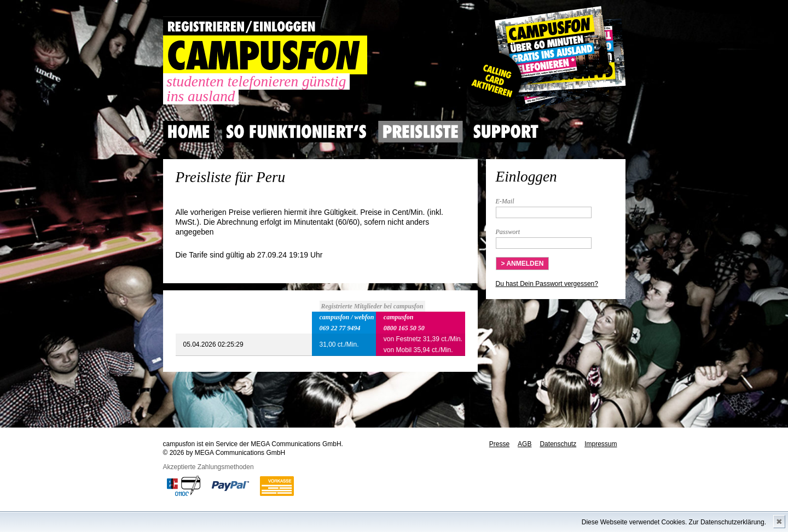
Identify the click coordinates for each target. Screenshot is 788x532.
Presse (499, 444)
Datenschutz (558, 444)
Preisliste (421, 132)
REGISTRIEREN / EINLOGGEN (242, 26)
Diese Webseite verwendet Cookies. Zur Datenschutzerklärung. (674, 522)
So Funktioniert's (296, 132)
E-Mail (505, 201)
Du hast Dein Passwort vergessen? (547, 284)
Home (189, 132)
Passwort (508, 232)
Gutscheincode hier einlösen (544, 60)
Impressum (601, 444)
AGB (525, 444)
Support (506, 132)
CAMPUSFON (265, 55)
